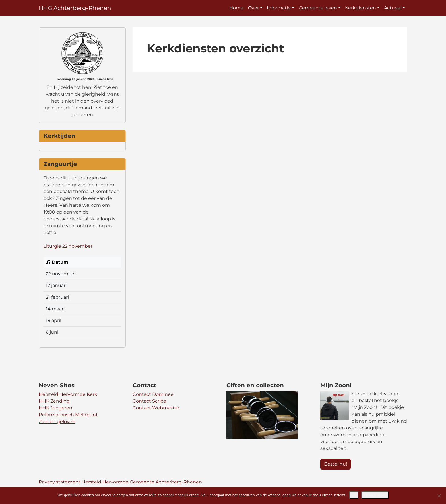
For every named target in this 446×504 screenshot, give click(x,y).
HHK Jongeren (55, 408)
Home (236, 8)
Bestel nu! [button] (335, 464)
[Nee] (439, 496)
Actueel (393, 8)
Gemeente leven (318, 8)
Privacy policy (375, 495)
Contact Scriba (149, 401)
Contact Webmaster (156, 408)
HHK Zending (54, 401)
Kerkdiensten (361, 8)
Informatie (279, 8)
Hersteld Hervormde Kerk (68, 394)
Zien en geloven (57, 422)
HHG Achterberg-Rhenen (75, 8)
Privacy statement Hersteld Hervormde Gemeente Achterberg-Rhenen (120, 482)
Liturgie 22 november (68, 246)
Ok (354, 495)
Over (253, 8)
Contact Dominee (153, 394)
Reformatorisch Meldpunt (68, 415)
